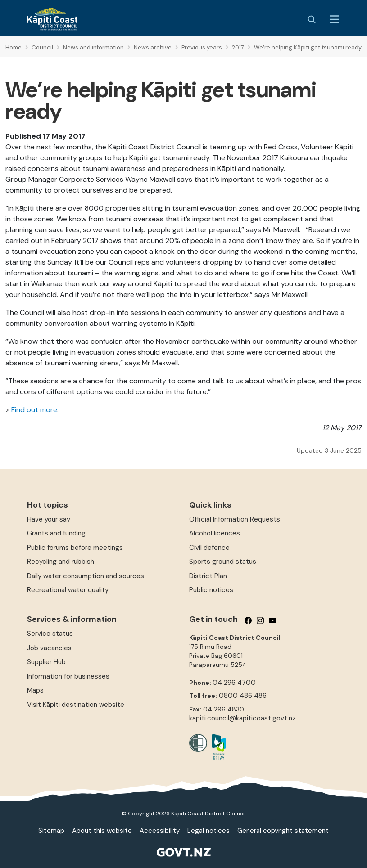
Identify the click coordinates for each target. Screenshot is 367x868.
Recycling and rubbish (61, 562)
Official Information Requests (235, 519)
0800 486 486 (243, 696)
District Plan (208, 576)
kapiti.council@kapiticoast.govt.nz (242, 718)
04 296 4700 (234, 683)
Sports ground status (223, 562)
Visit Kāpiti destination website (76, 705)
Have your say (49, 519)
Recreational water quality (68, 590)
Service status (50, 634)
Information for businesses (68, 676)
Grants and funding (56, 533)
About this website (102, 831)
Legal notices (208, 831)
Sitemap (51, 831)
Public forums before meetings (75, 548)
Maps (35, 690)
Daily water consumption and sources (86, 576)
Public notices (211, 590)
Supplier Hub (46, 662)
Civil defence (209, 548)
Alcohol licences (215, 533)
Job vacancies (49, 648)
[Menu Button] (334, 19)
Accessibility (160, 831)
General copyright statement (283, 831)
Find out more (34, 410)
